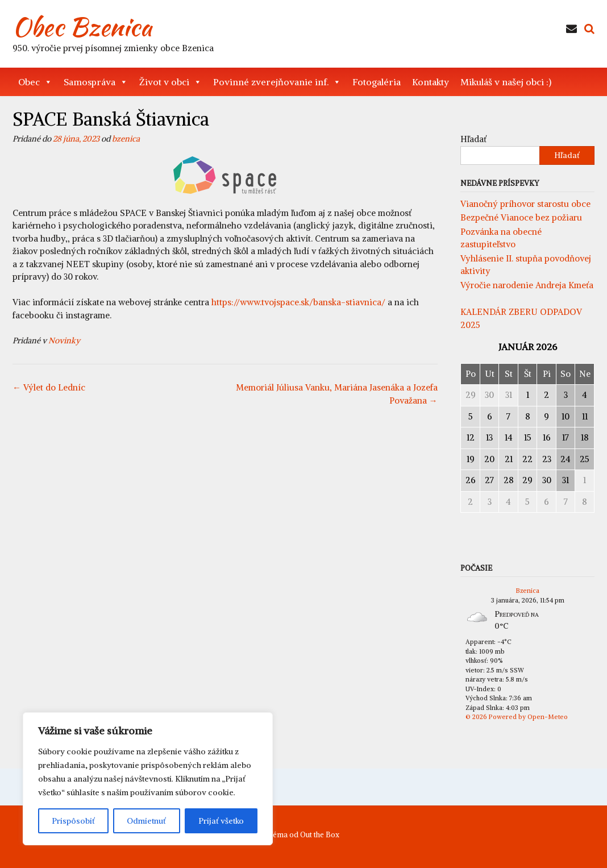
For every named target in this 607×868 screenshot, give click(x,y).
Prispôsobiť (73, 821)
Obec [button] (35, 82)
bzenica (126, 139)
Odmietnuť (146, 821)
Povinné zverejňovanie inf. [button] (277, 82)
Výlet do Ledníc (49, 387)
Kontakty (431, 82)
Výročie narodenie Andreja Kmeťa (527, 285)
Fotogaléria (377, 82)
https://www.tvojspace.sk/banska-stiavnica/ (298, 302)
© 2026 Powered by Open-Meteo (517, 717)
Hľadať (473, 139)
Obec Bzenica (82, 27)
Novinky (64, 340)
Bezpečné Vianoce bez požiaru (521, 217)
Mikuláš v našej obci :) (506, 82)
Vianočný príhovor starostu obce (525, 204)
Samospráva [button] (96, 82)
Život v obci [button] (171, 82)
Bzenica (528, 591)
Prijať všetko (221, 821)
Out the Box (320, 835)
